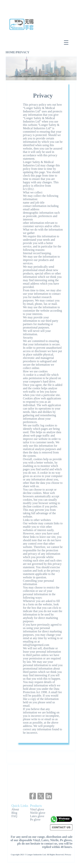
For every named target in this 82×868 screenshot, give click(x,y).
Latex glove (37, 816)
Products (36, 806)
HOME (10, 52)
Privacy (68, 854)
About (15, 809)
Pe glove (35, 820)
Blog (14, 813)
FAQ (14, 816)
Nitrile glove (38, 813)
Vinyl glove (37, 809)
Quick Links (20, 806)
